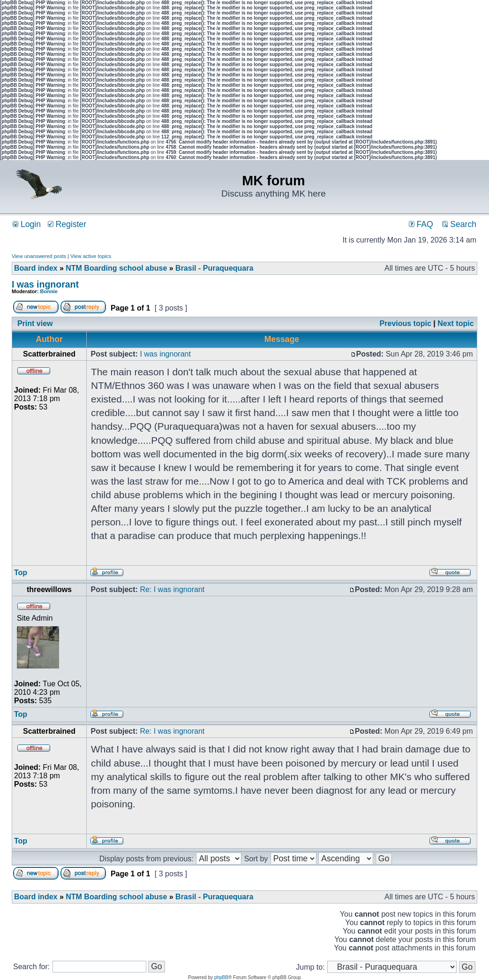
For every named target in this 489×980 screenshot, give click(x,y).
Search (459, 224)
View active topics (91, 256)
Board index (36, 268)
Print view (35, 323)
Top (21, 573)
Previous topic (406, 323)
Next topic (455, 323)
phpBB (221, 977)
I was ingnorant (45, 284)
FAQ (421, 224)
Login (27, 224)
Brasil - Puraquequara (214, 268)
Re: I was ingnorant (172, 589)
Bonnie (49, 291)
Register (67, 224)
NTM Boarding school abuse (116, 268)
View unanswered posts (39, 256)
